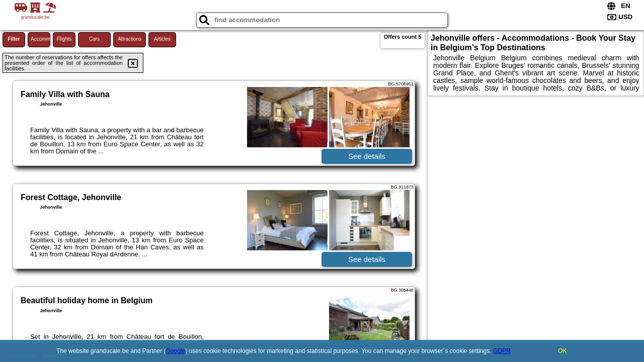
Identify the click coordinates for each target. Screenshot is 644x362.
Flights (64, 39)
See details (367, 156)
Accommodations (41, 39)
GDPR (502, 351)
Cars (94, 39)
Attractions (130, 39)
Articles (162, 39)
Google (176, 351)
